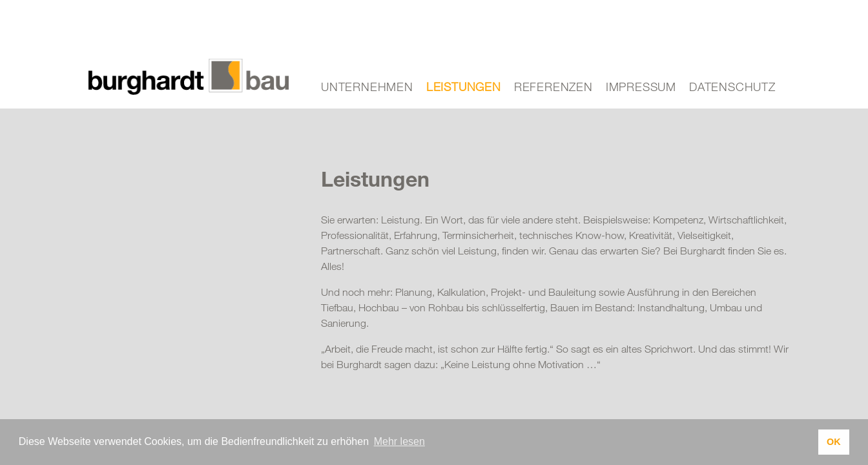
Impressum (641, 87)
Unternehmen (367, 87)
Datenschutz (732, 87)
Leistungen (464, 87)
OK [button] (834, 442)
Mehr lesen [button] (399, 441)
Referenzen (553, 87)
